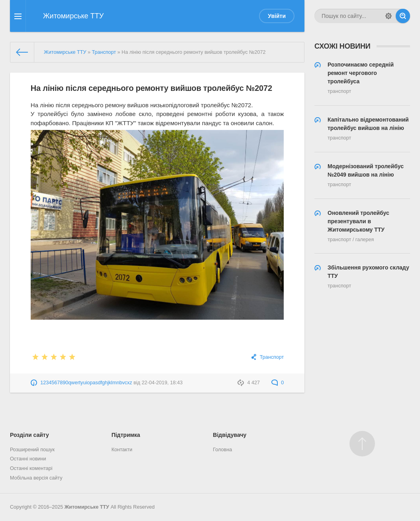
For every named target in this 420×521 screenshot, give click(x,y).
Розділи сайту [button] (29, 435)
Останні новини (28, 459)
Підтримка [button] (126, 435)
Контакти (122, 450)
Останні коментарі (31, 468)
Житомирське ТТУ (87, 507)
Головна (222, 450)
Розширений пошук (32, 450)
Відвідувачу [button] (230, 435)
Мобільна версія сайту (36, 478)
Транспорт (272, 357)
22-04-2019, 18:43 (162, 383)
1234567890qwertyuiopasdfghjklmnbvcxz (86, 383)
